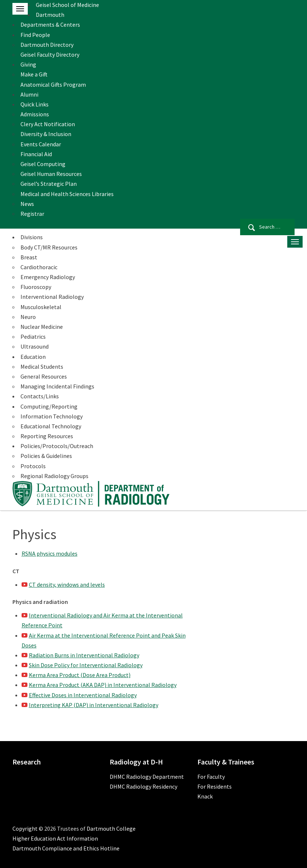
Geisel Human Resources (51, 174)
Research (27, 762)
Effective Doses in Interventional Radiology (83, 695)
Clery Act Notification (48, 124)
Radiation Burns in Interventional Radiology (84, 655)
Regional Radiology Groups (54, 476)
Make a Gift (34, 74)
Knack (205, 796)
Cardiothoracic (39, 267)
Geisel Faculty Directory (50, 55)
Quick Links (35, 104)
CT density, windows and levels (67, 585)
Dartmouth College (111, 828)
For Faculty (211, 777)
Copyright (25, 828)
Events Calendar (41, 144)
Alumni (29, 94)
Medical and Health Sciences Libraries (67, 194)
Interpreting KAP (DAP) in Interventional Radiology (94, 705)
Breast (29, 257)
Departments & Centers (50, 25)
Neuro (28, 317)
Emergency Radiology (48, 277)
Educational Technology (51, 426)
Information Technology (52, 416)
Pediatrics (33, 337)
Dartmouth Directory (47, 45)
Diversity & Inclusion (46, 134)
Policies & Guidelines (46, 456)
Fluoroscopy (36, 287)
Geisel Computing (43, 164)
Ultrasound (35, 346)
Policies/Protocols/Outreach (57, 446)
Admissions (35, 114)
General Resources (44, 376)
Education (33, 357)
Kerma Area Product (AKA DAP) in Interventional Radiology (103, 685)
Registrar (32, 214)
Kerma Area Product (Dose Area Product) (80, 675)
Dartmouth (50, 15)
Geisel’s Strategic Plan (49, 184)
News (27, 204)
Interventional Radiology (52, 297)
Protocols (33, 466)
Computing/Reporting (49, 406)
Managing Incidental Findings (57, 386)
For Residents (215, 786)
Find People (35, 35)
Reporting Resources (47, 436)
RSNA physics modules (50, 553)
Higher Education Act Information (55, 838)
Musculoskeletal (41, 307)
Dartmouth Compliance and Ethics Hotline (66, 848)
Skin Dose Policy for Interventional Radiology (86, 665)
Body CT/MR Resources (49, 247)
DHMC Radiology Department (147, 777)
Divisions (32, 237)
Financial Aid (36, 154)
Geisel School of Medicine (67, 5)
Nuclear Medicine (42, 327)
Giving (28, 64)
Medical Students (42, 367)
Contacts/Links (40, 396)
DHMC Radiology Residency (143, 786)
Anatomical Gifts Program (53, 84)
